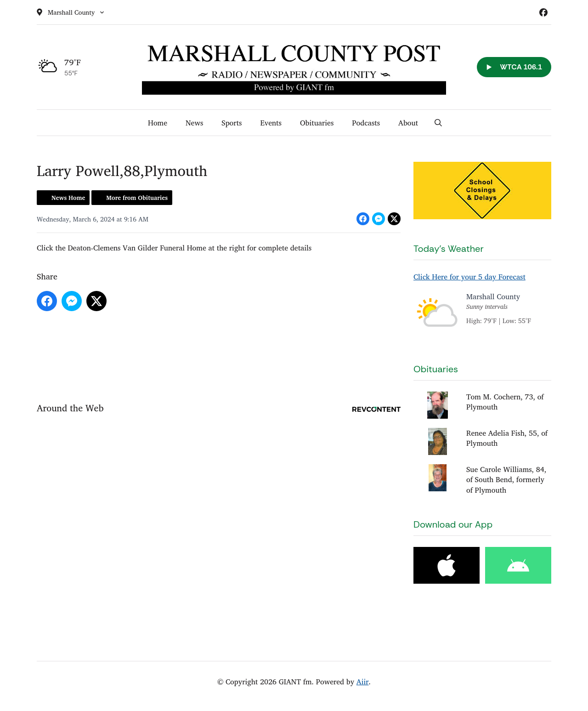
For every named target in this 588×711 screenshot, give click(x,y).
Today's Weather (449, 249)
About (408, 123)
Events (271, 123)
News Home (68, 198)
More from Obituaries (137, 198)
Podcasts (366, 123)
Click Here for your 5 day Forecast (469, 277)
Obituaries (317, 123)
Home (158, 123)
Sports (232, 123)
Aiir (363, 682)
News (194, 123)
